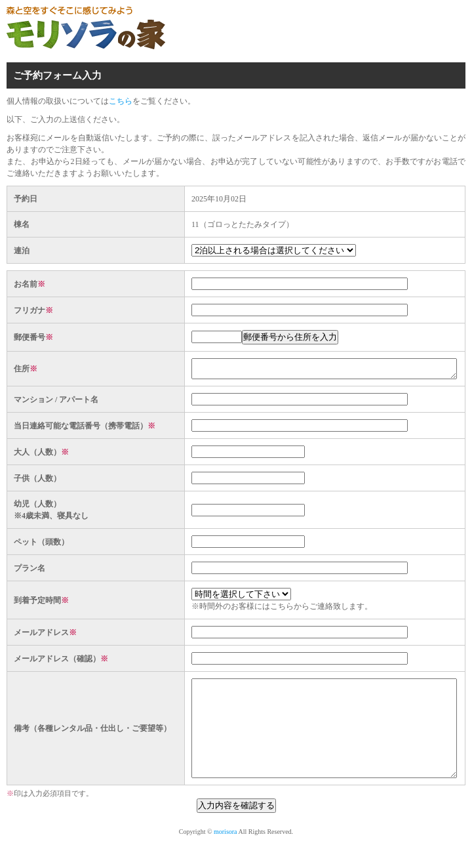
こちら (121, 101)
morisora (226, 855)
